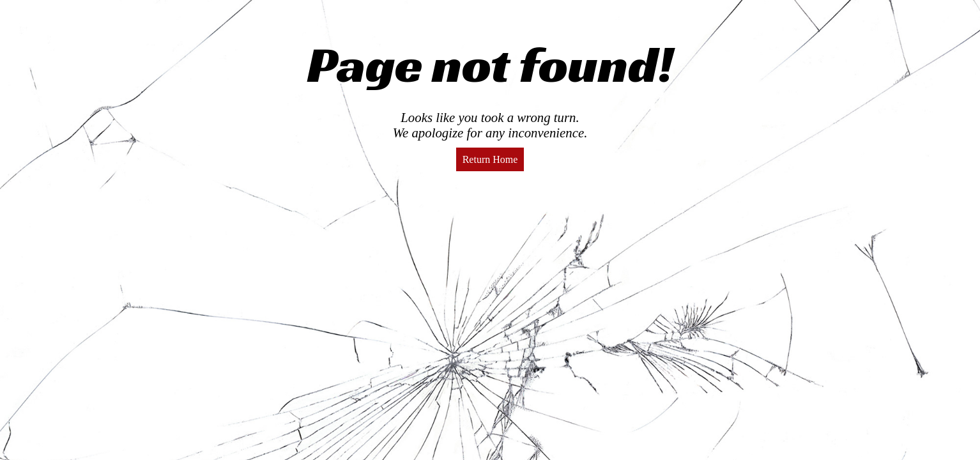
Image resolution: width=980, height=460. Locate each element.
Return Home (490, 159)
